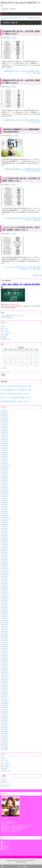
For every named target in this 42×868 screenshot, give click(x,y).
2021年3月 (5, 535)
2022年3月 (5, 509)
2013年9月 (5, 732)
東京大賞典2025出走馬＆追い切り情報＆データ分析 (15, 401)
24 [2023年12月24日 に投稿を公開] (36, 361)
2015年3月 (5, 692)
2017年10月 (6, 625)
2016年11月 (6, 649)
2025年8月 (5, 426)
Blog (4, 326)
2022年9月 (5, 496)
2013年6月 (5, 738)
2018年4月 (5, 612)
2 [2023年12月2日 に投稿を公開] (31, 353)
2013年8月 (5, 734)
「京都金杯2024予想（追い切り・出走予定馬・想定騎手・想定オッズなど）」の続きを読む (22, 121)
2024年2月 (5, 459)
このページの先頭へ (22, 866)
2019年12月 (6, 568)
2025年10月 (6, 422)
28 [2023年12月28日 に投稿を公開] (21, 364)
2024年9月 (5, 444)
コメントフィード (7, 784)
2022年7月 (5, 500)
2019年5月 (5, 583)
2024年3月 (5, 457)
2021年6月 (5, 529)
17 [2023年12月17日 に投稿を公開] (36, 358)
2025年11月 (6, 420)
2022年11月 (6, 492)
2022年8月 (5, 498)
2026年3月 (5, 411)
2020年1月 (5, 566)
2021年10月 (6, 520)
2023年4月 (5, 481)
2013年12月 (6, 725)
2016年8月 (5, 655)
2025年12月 (6, 417)
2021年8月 (5, 524)
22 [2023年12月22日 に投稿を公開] (26, 361)
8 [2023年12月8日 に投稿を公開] (26, 355)
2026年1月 (5, 415)
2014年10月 (6, 703)
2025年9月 (5, 424)
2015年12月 (6, 673)
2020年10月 (6, 546)
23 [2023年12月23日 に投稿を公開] (31, 361)
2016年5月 (5, 662)
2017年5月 (5, 636)
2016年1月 (5, 670)
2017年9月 (5, 627)
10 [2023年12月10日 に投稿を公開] (36, 355)
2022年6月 (5, 503)
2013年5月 (5, 740)
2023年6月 (5, 476)
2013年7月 (5, 736)
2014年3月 (5, 718)
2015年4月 (5, 690)
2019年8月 (5, 577)
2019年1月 (5, 592)
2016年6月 (5, 660)
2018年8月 (5, 603)
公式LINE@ (6, 847)
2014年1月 (5, 723)
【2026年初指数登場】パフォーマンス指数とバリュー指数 (17, 390)
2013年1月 (5, 749)
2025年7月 (5, 428)
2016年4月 (5, 664)
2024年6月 (5, 450)
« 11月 (3, 368)
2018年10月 (6, 599)
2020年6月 (5, 555)
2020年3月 (5, 561)
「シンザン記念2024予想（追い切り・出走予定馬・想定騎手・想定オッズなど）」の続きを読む (22, 219)
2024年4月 (5, 455)
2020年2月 (5, 564)
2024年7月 (5, 448)
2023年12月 (6, 463)
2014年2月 (5, 721)
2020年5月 (5, 557)
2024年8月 (5, 446)
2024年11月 (6, 439)
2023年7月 (5, 474)
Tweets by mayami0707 (7, 317)
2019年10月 (6, 572)
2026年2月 (5, 413)
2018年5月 (5, 609)
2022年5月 (5, 505)
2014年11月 (6, 701)
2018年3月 (5, 614)
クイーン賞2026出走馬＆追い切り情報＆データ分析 (15, 394)
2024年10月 (6, 441)
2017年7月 (5, 631)
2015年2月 (5, 694)
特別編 (4, 337)
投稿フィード (6, 782)
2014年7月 (5, 710)
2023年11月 (6, 465)
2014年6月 (5, 712)
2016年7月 (5, 657)
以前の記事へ (36, 275)
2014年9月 (5, 705)
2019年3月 (5, 588)
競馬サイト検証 (13, 136)
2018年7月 (5, 605)
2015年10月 (6, 677)
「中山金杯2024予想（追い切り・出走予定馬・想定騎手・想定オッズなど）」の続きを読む (22, 72)
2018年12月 (6, 594)
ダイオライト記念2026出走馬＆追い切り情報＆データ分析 (17, 386)
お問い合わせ (6, 849)
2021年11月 (6, 518)
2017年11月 (6, 623)
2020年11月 (6, 544)
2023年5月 (5, 479)
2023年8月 (5, 472)
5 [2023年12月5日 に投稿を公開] (11, 355)
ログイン (5, 780)
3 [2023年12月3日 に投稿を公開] (36, 353)
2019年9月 (5, 575)
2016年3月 (5, 666)
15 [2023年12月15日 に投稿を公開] (26, 358)
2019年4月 (5, 585)
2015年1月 (5, 697)
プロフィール (6, 844)
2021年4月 (5, 533)
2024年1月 (5, 461)
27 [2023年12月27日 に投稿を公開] (16, 364)
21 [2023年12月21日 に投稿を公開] (21, 361)
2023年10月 (6, 468)
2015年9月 (5, 679)
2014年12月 (6, 699)
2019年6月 (5, 581)
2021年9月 (5, 522)
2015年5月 (5, 688)
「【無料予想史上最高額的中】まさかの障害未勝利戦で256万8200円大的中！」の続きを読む (22, 170)
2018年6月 (5, 607)
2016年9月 (5, 653)
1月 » (6, 368)
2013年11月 (6, 727)
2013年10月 (6, 729)
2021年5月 (5, 531)
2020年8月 (5, 551)
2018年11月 (6, 596)
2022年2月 (5, 511)
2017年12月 (6, 620)
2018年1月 (5, 618)
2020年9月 (5, 548)
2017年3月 (5, 640)
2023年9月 (5, 470)
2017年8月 (5, 629)
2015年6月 (5, 686)
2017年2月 (5, 642)
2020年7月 (5, 553)
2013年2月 (5, 747)
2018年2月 (5, 616)
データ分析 (12, 38)
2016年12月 (6, 647)
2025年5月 (5, 433)
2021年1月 (5, 540)
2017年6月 (5, 633)
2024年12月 (6, 437)
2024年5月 (5, 452)
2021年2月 (5, 537)
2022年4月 (5, 507)
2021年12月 (6, 516)
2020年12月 (6, 542)
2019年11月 (6, 570)
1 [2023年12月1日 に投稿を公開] (26, 353)
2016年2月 (5, 668)
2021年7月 (5, 527)
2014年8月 (5, 708)
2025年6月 (5, 431)
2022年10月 (6, 494)
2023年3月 (5, 483)
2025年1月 (5, 435)
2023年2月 (5, 485)
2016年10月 (6, 651)
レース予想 (5, 330)
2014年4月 (5, 716)
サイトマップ (6, 857)
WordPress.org (6, 786)
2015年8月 (5, 681)
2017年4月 (5, 638)
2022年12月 (6, 489)
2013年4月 (5, 742)
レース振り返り (7, 333)
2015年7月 (5, 684)
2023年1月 (5, 487)
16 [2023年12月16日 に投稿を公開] (31, 358)
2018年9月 (5, 601)
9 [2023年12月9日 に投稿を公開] (31, 355)
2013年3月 (5, 745)
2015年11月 (6, 675)
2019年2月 (5, 590)
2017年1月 (5, 644)
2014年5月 (5, 714)
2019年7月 (5, 579)
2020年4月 (5, 559)
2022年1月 (5, 513)
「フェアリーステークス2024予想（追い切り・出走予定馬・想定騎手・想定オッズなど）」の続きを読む (22, 268)
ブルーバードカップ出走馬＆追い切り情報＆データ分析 (16, 397)
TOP (4, 842)
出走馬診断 (5, 335)
